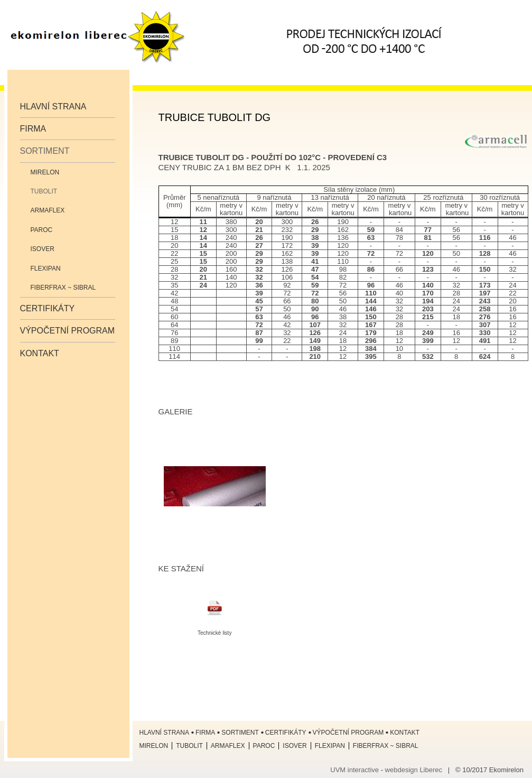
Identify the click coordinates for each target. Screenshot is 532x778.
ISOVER (43, 249)
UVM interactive (354, 770)
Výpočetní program (68, 331)
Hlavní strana (53, 106)
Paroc (42, 230)
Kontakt (40, 353)
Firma (33, 129)
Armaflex (48, 210)
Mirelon (45, 172)
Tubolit (44, 191)
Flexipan (46, 268)
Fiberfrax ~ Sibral (63, 288)
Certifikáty (48, 308)
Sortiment (45, 151)
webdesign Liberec (414, 770)
